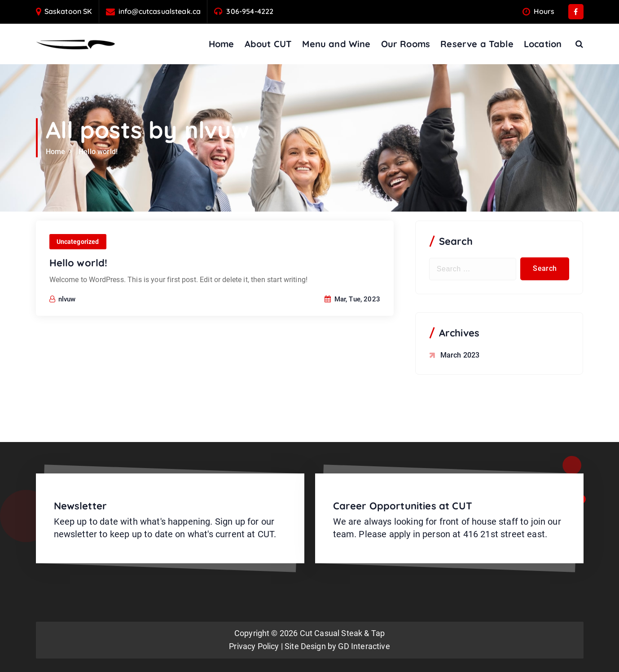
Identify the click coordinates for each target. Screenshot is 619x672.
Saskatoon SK (68, 11)
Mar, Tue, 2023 (352, 320)
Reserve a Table (477, 44)
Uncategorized (78, 263)
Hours (544, 11)
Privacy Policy (254, 646)
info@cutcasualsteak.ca (160, 11)
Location (543, 44)
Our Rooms (406, 44)
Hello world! (98, 152)
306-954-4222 (250, 11)
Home (222, 44)
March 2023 (460, 355)
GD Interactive (364, 646)
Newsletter (81, 506)
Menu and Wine (336, 44)
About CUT (268, 44)
